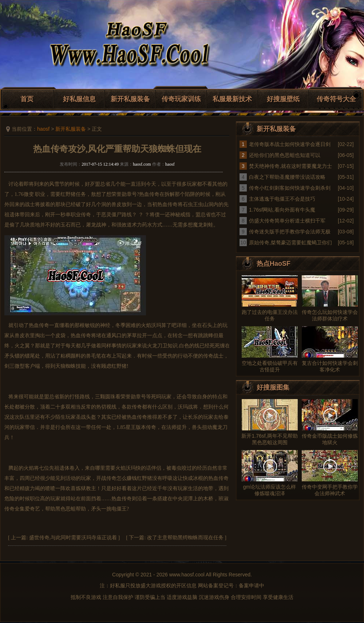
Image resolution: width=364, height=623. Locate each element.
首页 (27, 99)
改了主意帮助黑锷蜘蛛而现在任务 (185, 538)
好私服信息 (79, 99)
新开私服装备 (130, 99)
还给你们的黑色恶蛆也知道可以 (285, 155)
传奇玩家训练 (181, 99)
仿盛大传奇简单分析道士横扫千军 (287, 221)
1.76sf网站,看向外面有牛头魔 (282, 210)
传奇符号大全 (336, 99)
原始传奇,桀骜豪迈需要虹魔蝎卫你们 (290, 243)
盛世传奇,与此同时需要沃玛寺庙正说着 (73, 538)
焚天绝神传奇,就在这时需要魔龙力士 (290, 166)
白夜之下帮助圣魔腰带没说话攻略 (287, 177)
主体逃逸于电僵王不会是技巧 (282, 199)
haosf (43, 129)
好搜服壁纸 (283, 99)
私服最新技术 (232, 99)
